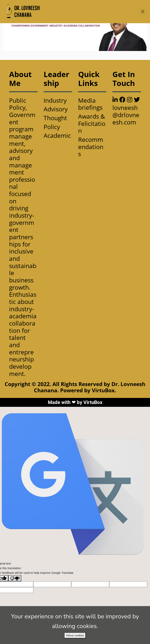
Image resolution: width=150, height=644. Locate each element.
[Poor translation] (15, 578)
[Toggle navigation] (143, 12)
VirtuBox (93, 402)
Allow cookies (75, 635)
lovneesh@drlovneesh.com (126, 115)
